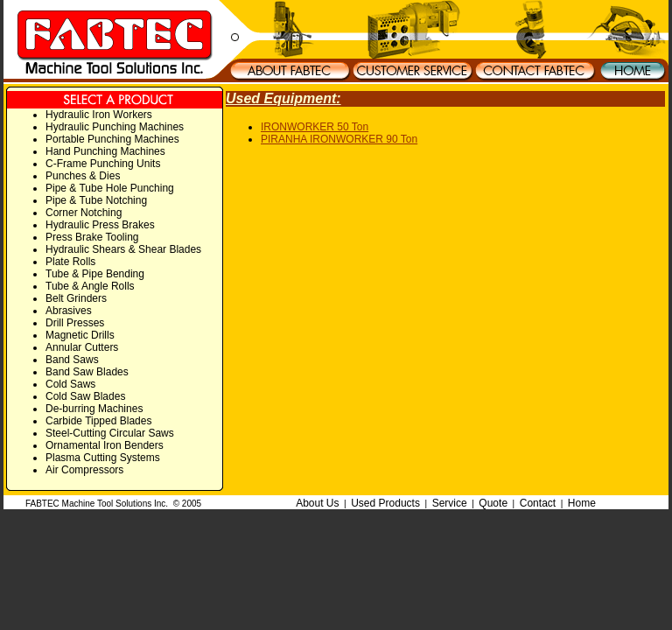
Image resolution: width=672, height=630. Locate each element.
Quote (493, 503)
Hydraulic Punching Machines (115, 127)
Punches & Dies (83, 176)
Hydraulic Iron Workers (99, 115)
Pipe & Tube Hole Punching (110, 188)
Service (450, 503)
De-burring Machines (94, 409)
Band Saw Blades (87, 372)
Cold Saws (70, 384)
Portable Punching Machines (112, 139)
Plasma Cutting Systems (103, 458)
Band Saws (72, 360)
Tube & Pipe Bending (95, 274)
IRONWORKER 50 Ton (315, 127)
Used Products (385, 503)
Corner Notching (84, 213)
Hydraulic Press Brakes (100, 225)
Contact (538, 503)
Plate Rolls (70, 262)
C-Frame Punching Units (103, 164)
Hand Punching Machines (105, 151)
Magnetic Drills (80, 335)
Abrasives (69, 311)
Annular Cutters (82, 347)
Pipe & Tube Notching (96, 200)
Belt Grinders (76, 298)
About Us (317, 503)
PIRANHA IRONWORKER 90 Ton (339, 139)
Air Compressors (84, 470)
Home (582, 503)
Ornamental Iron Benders (105, 445)
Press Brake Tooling (92, 237)
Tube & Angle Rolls (90, 286)
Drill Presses (75, 323)
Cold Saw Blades (85, 396)
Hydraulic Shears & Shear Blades (123, 249)
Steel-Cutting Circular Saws (110, 433)
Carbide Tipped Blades (98, 421)
